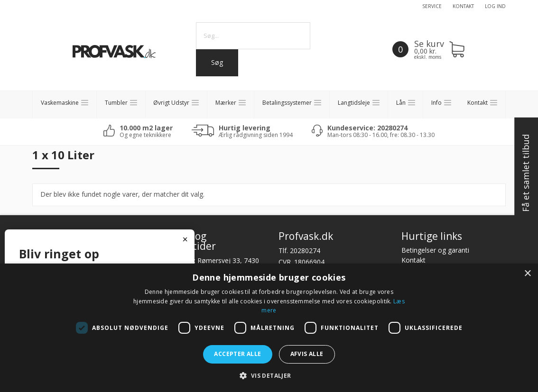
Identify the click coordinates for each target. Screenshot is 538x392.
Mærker (226, 103)
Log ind (495, 6)
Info (436, 103)
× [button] (527, 274)
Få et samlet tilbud (526, 173)
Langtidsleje (354, 103)
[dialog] (269, 328)
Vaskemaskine (60, 103)
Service (432, 6)
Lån (401, 103)
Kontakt (463, 6)
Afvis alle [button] (307, 354)
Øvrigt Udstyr (171, 103)
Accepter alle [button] (237, 354)
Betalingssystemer (287, 103)
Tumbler (116, 103)
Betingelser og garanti (435, 250)
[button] (269, 376)
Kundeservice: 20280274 (367, 128)
